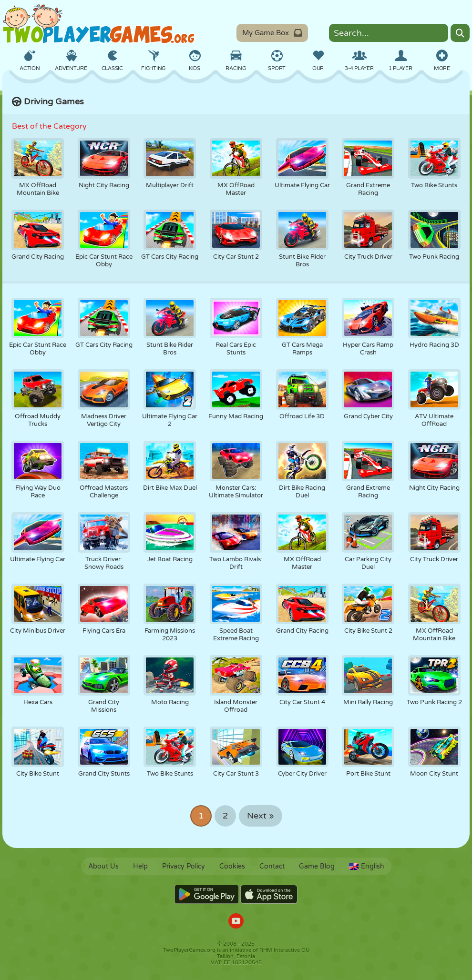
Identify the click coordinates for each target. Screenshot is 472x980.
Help (140, 866)
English (367, 866)
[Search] (460, 33)
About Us (103, 866)
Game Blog (317, 866)
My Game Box (272, 33)
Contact (272, 866)
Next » (261, 816)
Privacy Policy (184, 866)
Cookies (232, 866)
